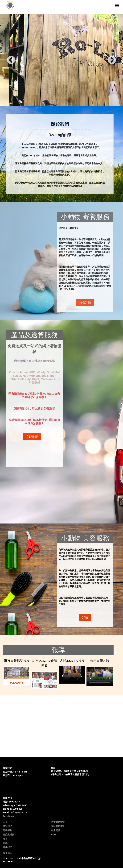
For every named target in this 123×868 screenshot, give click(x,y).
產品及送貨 (9, 834)
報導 (5, 843)
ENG (53, 834)
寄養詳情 (85, 302)
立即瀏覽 (32, 437)
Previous (8, 60)
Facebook (9, 816)
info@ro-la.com (19, 812)
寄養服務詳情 (58, 822)
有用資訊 (56, 830)
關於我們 (8, 826)
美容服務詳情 (58, 826)
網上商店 (8, 853)
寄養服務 (8, 830)
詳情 (85, 617)
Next (115, 60)
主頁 (5, 822)
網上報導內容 (17, 683)
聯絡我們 (8, 847)
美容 (5, 839)
